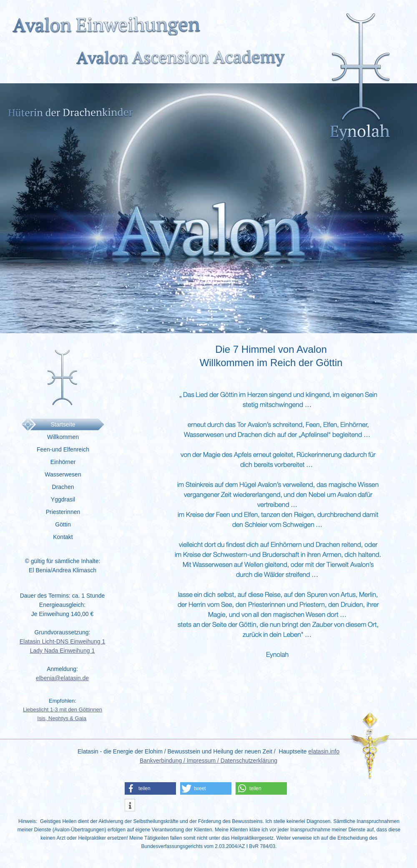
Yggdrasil (63, 499)
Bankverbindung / (163, 761)
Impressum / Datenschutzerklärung (232, 761)
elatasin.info (324, 751)
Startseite (63, 424)
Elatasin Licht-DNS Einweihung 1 (62, 641)
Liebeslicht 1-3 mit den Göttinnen (63, 710)
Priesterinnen (63, 512)
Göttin (63, 524)
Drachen (63, 487)
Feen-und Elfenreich (63, 449)
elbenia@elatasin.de (62, 678)
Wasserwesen (63, 474)
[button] (150, 788)
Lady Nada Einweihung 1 (63, 651)
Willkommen (63, 437)
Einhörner (63, 462)
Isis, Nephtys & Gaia (62, 718)
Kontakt (63, 537)
